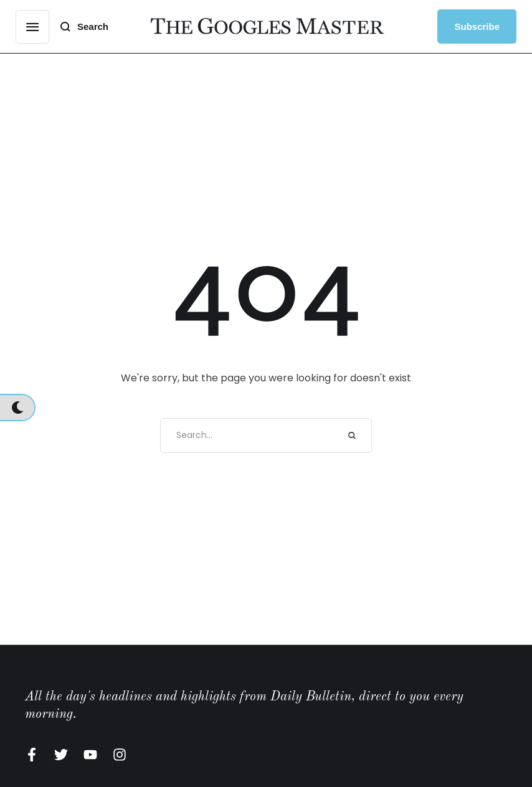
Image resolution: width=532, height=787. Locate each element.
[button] (32, 27)
